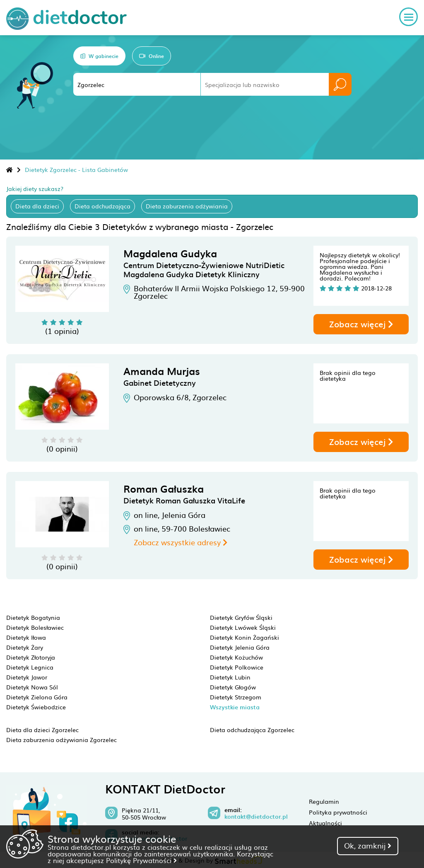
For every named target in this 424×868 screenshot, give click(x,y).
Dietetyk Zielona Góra (37, 697)
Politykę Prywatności (141, 860)
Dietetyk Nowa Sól (32, 687)
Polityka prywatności (338, 812)
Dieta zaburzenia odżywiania (187, 206)
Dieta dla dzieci (37, 206)
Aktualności (325, 823)
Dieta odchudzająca (102, 206)
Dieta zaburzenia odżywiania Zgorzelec (61, 740)
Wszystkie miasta (235, 707)
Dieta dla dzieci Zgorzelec (42, 730)
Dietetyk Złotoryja (31, 657)
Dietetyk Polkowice (237, 667)
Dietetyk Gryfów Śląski (241, 617)
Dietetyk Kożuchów (236, 657)
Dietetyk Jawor (27, 677)
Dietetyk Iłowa (26, 637)
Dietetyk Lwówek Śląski (243, 627)
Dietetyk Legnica (30, 667)
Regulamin (324, 801)
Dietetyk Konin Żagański (245, 637)
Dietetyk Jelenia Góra (240, 647)
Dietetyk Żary (25, 647)
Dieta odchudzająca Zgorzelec (252, 730)
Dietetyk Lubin (230, 677)
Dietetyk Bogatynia (33, 617)
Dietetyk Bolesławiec (35, 627)
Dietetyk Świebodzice (36, 707)
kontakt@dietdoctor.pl (256, 817)
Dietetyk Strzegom (236, 697)
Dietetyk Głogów (233, 687)
